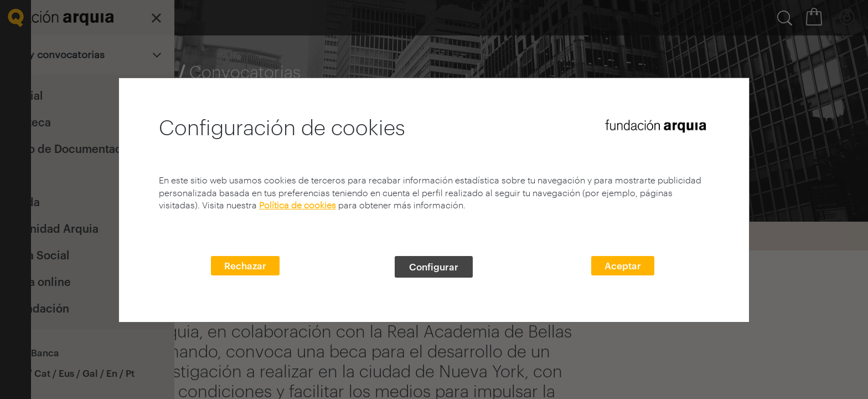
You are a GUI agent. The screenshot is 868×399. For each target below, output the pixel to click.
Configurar (434, 267)
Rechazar (245, 265)
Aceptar (623, 265)
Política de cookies (298, 205)
